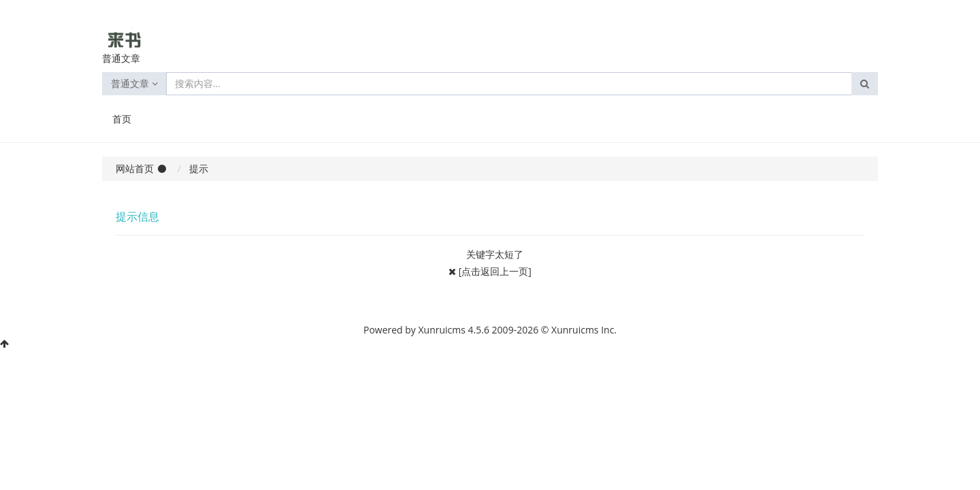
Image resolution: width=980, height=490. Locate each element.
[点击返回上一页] (495, 271)
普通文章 (134, 83)
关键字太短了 (495, 254)
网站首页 (135, 168)
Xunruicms (442, 330)
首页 (122, 119)
